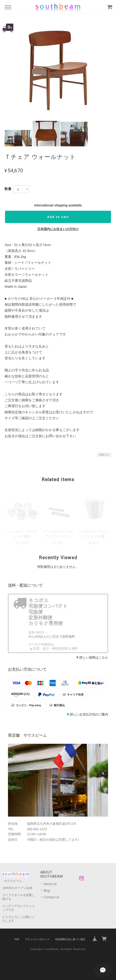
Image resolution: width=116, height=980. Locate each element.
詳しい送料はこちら (94, 658)
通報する (104, 455)
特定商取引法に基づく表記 (70, 939)
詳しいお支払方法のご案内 (89, 714)
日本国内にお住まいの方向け (58, 229)
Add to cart (58, 217)
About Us (50, 884)
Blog (47, 891)
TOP (17, 939)
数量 (8, 189)
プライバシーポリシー (37, 939)
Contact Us (52, 897)
